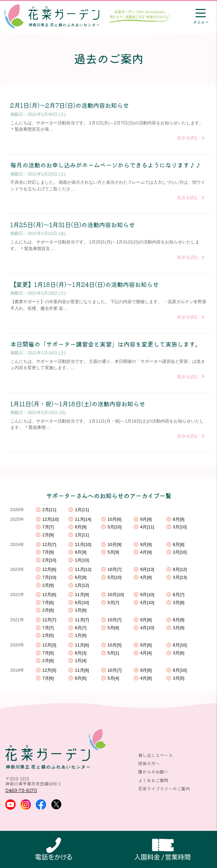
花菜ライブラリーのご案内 (164, 789)
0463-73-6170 (21, 790)
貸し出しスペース (155, 755)
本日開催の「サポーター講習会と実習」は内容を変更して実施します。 (106, 344)
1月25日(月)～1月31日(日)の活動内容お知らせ (73, 225)
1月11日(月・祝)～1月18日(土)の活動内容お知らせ (78, 404)
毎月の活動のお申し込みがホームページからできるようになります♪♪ (106, 165)
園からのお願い (153, 772)
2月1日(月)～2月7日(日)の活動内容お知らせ (70, 105)
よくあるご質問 (153, 780)
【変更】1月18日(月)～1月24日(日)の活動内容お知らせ (84, 284)
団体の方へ (149, 763)
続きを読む (188, 138)
